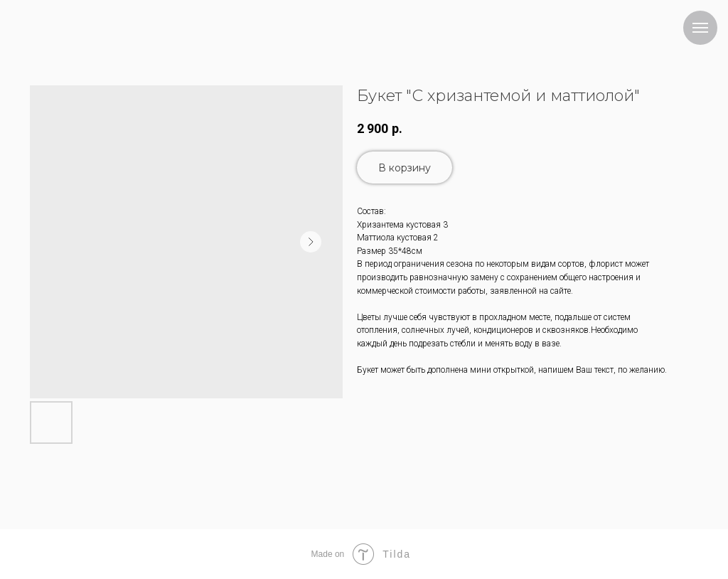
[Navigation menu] (700, 28)
